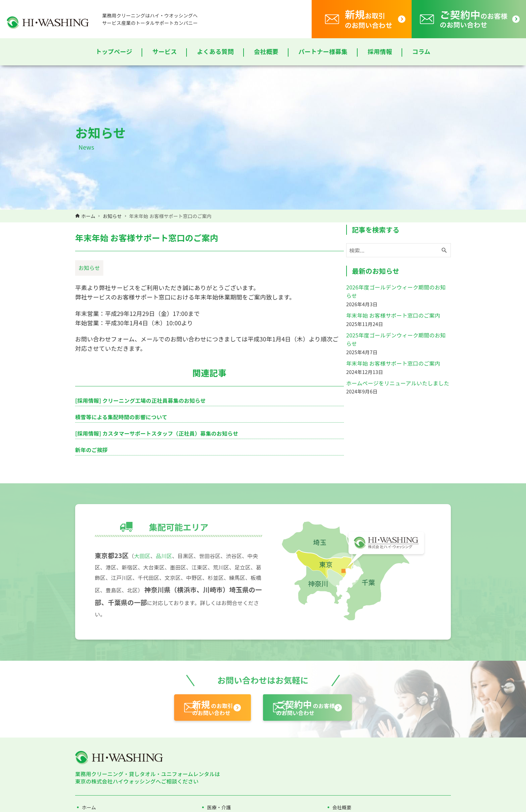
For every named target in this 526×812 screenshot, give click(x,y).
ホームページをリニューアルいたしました (398, 399)
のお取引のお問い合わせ (198, 779)
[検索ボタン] (444, 266)
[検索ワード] (399, 266)
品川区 (165, 625)
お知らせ (89, 288)
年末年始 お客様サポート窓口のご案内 (393, 331)
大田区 (143, 625)
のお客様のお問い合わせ (326, 779)
